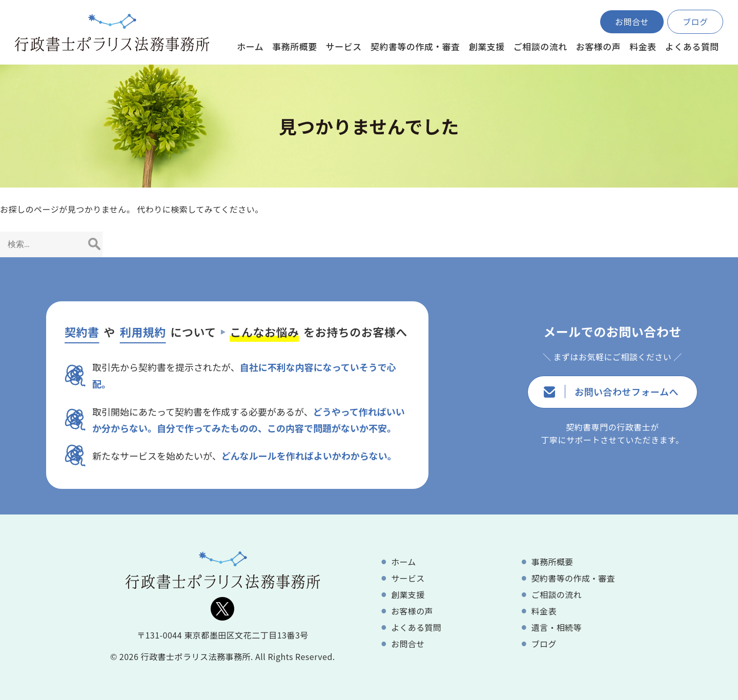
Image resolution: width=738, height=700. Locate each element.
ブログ (695, 22)
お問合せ (632, 22)
